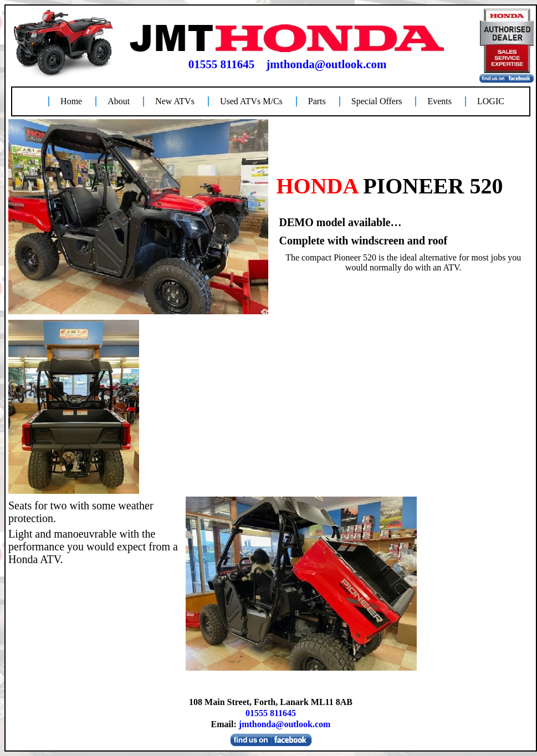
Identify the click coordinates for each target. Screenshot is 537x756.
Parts (317, 101)
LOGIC (491, 101)
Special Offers (377, 101)
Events (439, 101)
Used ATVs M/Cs (251, 101)
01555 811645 (222, 64)
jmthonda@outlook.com (326, 64)
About (119, 101)
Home (71, 101)
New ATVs (175, 101)
